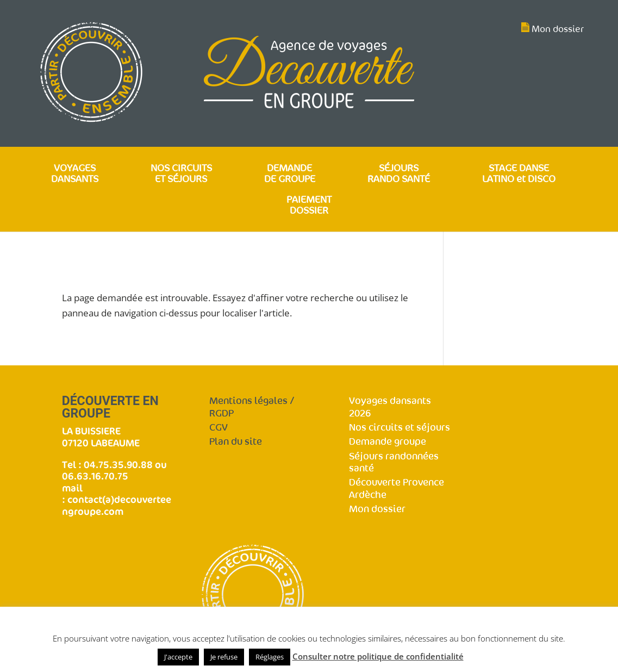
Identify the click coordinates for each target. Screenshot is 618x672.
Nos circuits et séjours (399, 428)
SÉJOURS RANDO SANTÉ (399, 174)
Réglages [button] (270, 657)
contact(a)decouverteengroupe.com (117, 505)
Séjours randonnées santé (394, 463)
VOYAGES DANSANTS (75, 174)
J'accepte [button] (178, 657)
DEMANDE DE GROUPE (290, 174)
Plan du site (236, 442)
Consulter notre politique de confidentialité (378, 656)
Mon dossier (558, 29)
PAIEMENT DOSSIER (309, 206)
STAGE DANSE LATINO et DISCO (519, 174)
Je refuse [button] (224, 657)
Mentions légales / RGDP (252, 407)
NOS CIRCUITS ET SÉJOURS (181, 174)
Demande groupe (388, 442)
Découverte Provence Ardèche (397, 489)
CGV (219, 428)
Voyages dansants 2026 (390, 407)
